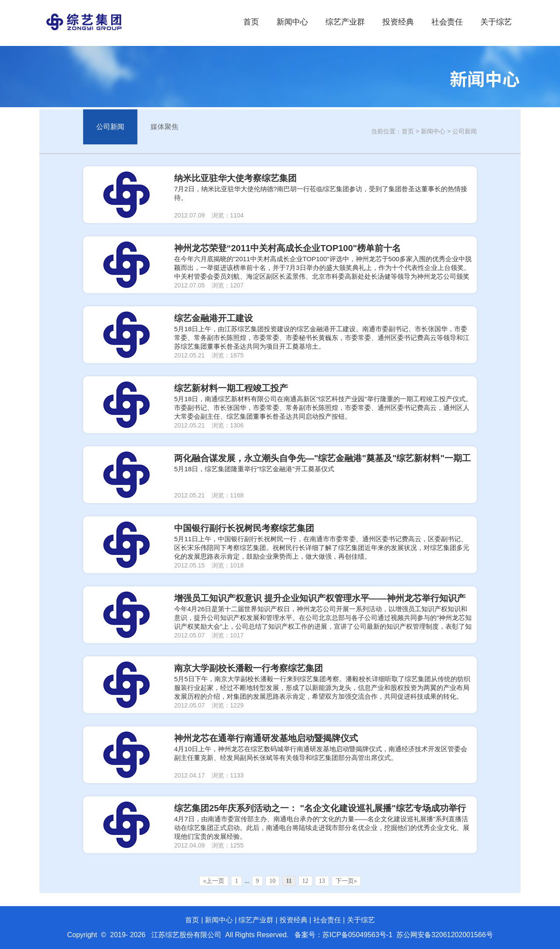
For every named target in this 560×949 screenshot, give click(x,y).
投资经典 (398, 22)
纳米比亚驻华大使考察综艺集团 (235, 178)
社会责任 (447, 22)
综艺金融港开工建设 (213, 318)
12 (305, 881)
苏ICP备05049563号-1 (357, 935)
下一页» (346, 881)
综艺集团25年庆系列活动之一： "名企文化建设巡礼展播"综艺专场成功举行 (320, 808)
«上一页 (214, 881)
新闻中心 (292, 22)
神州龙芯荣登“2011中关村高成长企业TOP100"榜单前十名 (287, 248)
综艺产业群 (345, 22)
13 (322, 881)
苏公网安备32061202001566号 (445, 935)
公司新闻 (110, 127)
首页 (251, 22)
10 (273, 881)
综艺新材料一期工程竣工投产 (231, 388)
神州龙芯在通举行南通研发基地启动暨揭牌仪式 (266, 738)
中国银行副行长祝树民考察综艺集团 (244, 528)
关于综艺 (496, 22)
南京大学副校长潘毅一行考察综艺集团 (248, 668)
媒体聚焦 (164, 127)
